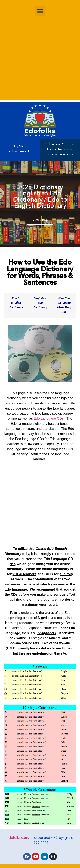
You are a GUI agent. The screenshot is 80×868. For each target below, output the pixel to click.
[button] (40, 11)
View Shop (40, 222)
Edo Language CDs (49, 419)
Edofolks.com (17, 838)
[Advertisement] (40, 60)
